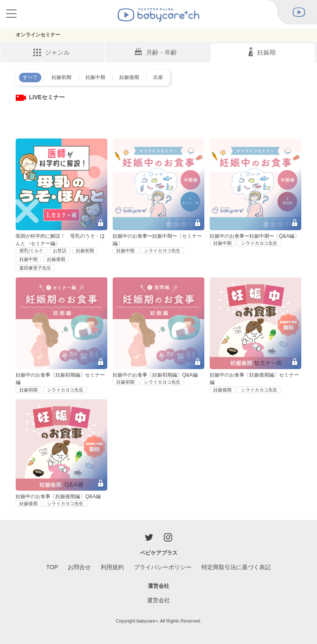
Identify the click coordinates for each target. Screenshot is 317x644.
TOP (52, 567)
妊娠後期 (129, 77)
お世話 (60, 250)
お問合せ (79, 567)
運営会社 (158, 600)
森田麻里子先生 (35, 268)
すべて (30, 77)
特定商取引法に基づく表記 (236, 567)
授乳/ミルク (31, 250)
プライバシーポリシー (163, 567)
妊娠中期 (95, 77)
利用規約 (112, 567)
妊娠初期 (62, 77)
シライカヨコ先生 (162, 250)
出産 (158, 77)
